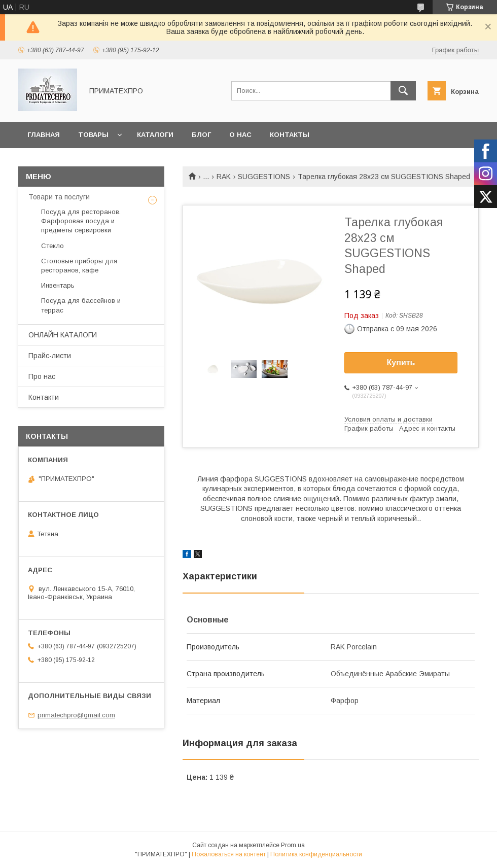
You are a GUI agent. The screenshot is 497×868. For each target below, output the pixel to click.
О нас (240, 135)
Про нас (42, 376)
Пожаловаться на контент (229, 854)
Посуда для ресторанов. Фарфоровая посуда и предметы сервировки (81, 221)
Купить (401, 362)
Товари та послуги (59, 197)
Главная (44, 135)
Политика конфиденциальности (316, 854)
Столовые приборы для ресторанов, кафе (79, 266)
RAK (224, 177)
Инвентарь (58, 285)
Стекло (52, 246)
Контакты (290, 135)
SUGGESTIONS (264, 177)
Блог (201, 135)
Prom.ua (293, 845)
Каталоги (155, 135)
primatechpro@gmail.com (76, 715)
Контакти (44, 397)
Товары (93, 135)
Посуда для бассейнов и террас (81, 305)
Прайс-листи (50, 356)
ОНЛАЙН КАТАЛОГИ (63, 335)
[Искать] (403, 91)
